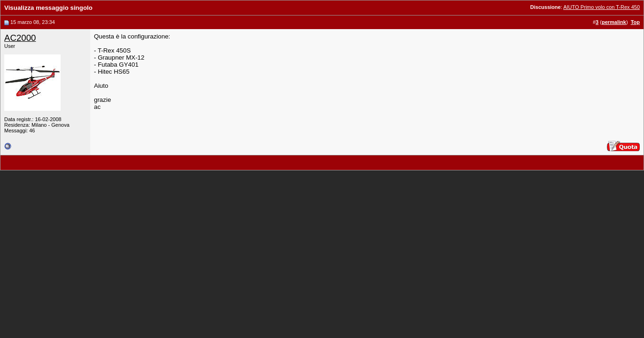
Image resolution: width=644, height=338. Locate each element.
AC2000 (20, 38)
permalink (614, 22)
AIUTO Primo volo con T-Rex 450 (601, 7)
